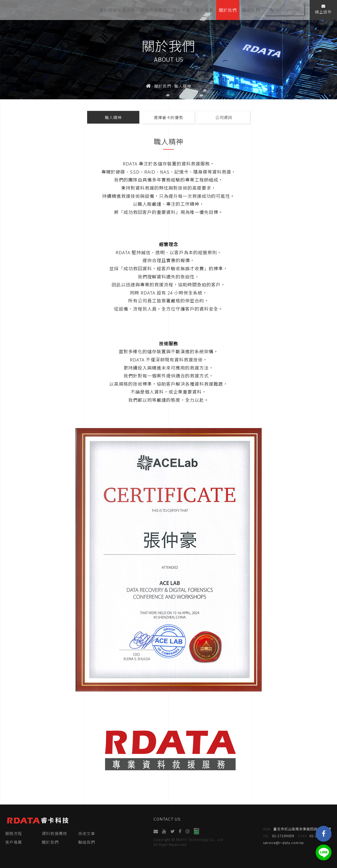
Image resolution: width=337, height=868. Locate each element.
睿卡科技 (37, 10)
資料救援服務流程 (117, 10)
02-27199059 (285, 10)
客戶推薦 (205, 10)
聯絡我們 (251, 10)
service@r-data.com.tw (284, 843)
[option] (168, 50)
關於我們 (228, 10)
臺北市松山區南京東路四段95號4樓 (297, 829)
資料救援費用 (154, 10)
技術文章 (181, 10)
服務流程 (14, 833)
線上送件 (323, 9)
